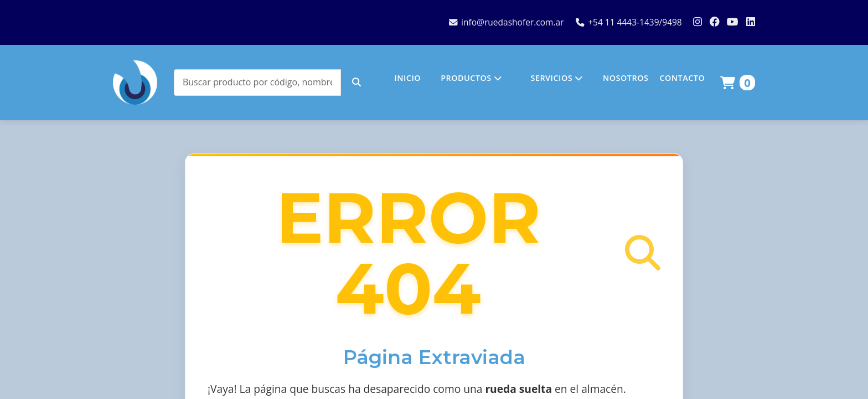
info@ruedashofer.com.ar (506, 22)
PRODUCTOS (471, 78)
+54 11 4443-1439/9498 (629, 22)
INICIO (407, 78)
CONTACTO (682, 78)
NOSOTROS (626, 78)
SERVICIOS (556, 78)
